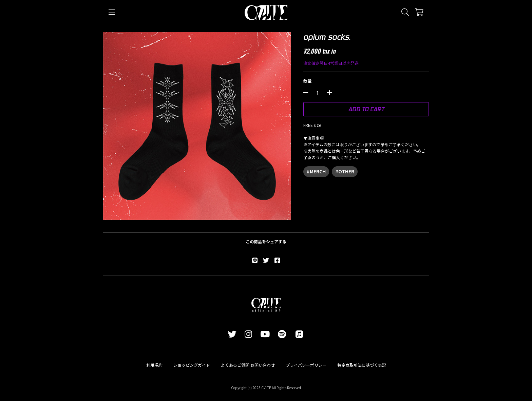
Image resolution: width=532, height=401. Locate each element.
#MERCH (316, 171)
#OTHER (345, 171)
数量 (307, 81)
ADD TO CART (366, 109)
